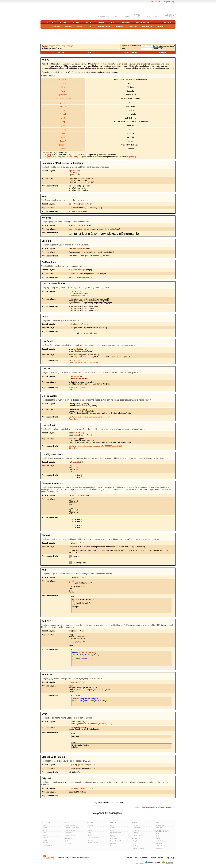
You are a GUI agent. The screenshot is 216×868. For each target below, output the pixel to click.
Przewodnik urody (116, 841)
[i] (63, 79)
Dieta (89, 833)
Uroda (89, 22)
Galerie (80, 27)
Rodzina (63, 22)
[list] (63, 122)
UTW (135, 843)
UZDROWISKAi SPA (171, 16)
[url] (63, 110)
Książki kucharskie (103, 27)
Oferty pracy (137, 828)
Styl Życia (46, 823)
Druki (67, 841)
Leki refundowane (93, 838)
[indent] (63, 103)
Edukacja (126, 22)
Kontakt (137, 807)
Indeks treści (159, 848)
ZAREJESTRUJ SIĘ (162, 846)
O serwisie (128, 858)
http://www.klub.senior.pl (78, 388)
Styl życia (49, 22)
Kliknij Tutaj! (73, 419)
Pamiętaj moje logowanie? (164, 46)
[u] (66, 79)
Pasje (44, 833)
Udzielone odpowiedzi (72, 828)
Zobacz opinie (160, 825)
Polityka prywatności (141, 858)
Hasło (123, 49)
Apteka (90, 835)
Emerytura (136, 825)
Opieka (90, 830)
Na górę (169, 807)
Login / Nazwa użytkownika (131, 46)
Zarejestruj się (168, 2)
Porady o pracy (138, 835)
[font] (63, 91)
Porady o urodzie (116, 846)
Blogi (89, 27)
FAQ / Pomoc (68, 46)
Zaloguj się (155, 2)
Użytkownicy (119, 27)
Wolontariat (136, 830)
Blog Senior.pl (147, 27)
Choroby (90, 825)
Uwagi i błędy (170, 858)
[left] (57, 99)
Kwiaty (112, 828)
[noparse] (63, 145)
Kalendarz (68, 27)
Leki (89, 828)
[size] (63, 87)
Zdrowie (76, 22)
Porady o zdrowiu (93, 843)
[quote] (63, 141)
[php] (63, 133)
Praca (113, 22)
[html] (63, 137)
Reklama (153, 858)
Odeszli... (161, 27)
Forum (158, 834)
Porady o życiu (47, 845)
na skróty (168, 22)
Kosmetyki (114, 839)
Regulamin (56, 27)
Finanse (101, 22)
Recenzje (45, 838)
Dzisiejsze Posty (130, 52)
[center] (68, 99)
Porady (67, 823)
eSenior (45, 825)
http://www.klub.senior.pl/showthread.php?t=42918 (89, 417)
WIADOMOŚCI (104, 16)
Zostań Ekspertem (71, 835)
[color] (63, 83)
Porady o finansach (71, 846)
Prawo (112, 825)
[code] (63, 129)
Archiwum (160, 807)
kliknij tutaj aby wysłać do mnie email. (84, 362)
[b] (60, 79)
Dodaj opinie (159, 828)
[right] (62, 99)
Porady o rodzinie (116, 833)
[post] (63, 118)
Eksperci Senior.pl (71, 830)
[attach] (63, 149)
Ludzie (45, 830)
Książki (45, 840)
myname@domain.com (78, 360)
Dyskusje (45, 843)
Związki (45, 835)
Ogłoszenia (133, 27)
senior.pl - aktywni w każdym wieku (55, 12)
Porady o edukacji (138, 848)
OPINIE (148, 16)
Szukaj (162, 52)
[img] (63, 126)
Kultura (45, 828)
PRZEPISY (159, 16)
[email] (63, 106)
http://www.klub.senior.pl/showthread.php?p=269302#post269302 (95, 446)
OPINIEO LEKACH (137, 16)
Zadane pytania (70, 825)
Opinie (157, 823)
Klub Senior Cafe (142, 22)
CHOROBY (126, 16)
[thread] (63, 114)
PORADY (115, 16)
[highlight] (63, 95)
